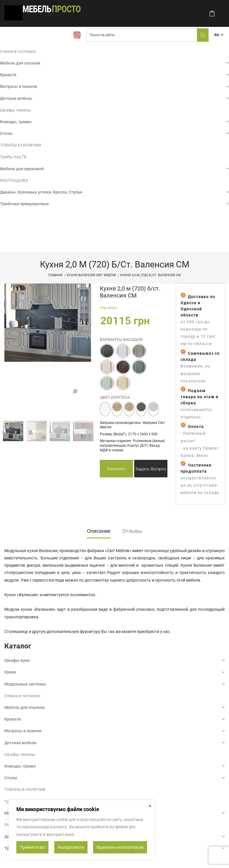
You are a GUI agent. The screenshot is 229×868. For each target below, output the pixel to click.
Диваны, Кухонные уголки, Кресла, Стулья (41, 192)
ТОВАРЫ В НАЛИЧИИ (21, 145)
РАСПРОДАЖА (14, 180)
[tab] (99, 533)
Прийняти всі (32, 847)
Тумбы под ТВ (13, 157)
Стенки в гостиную (18, 51)
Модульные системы (25, 684)
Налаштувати (71, 847)
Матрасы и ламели (19, 86)
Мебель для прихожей (22, 169)
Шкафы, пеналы (15, 110)
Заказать (116, 469)
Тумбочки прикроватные (25, 204)
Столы (6, 133)
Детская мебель (16, 98)
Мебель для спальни (20, 63)
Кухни (10, 672)
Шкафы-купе (17, 660)
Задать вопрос (151, 469)
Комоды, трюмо (16, 122)
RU (217, 35)
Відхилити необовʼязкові (120, 847)
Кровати (8, 75)
